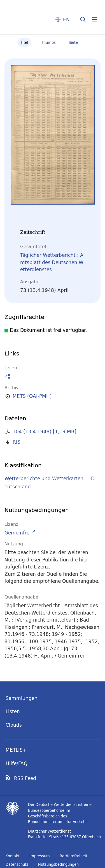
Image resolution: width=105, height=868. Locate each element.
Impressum (40, 856)
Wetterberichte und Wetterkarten (44, 478)
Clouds (14, 725)
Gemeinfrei (18, 533)
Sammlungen (22, 698)
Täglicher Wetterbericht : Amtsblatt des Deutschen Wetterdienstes (52, 262)
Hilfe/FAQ (17, 763)
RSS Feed (25, 778)
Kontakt (13, 856)
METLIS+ (16, 750)
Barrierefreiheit (73, 856)
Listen (13, 711)
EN (66, 20)
